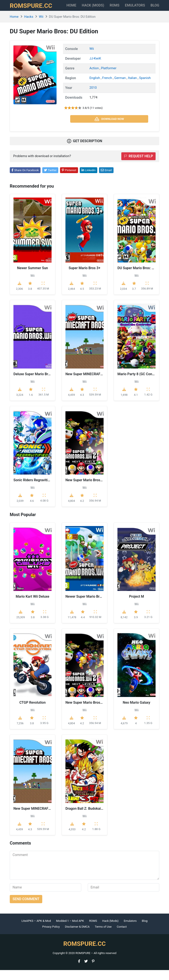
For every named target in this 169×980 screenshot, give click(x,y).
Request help (138, 166)
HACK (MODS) (94, 10)
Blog (145, 931)
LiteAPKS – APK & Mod (36, 931)
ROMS (116, 8)
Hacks (29, 27)
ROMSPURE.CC (34, 10)
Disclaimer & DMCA (77, 937)
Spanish (145, 88)
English (95, 88)
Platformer (109, 78)
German (120, 88)
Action (95, 78)
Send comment (26, 909)
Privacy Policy (51, 937)
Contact (122, 937)
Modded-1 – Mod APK (70, 931)
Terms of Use (103, 937)
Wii (41, 27)
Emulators (141, 8)
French (108, 88)
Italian (133, 88)
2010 (93, 98)
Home (73, 8)
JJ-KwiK (95, 68)
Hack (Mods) (110, 931)
